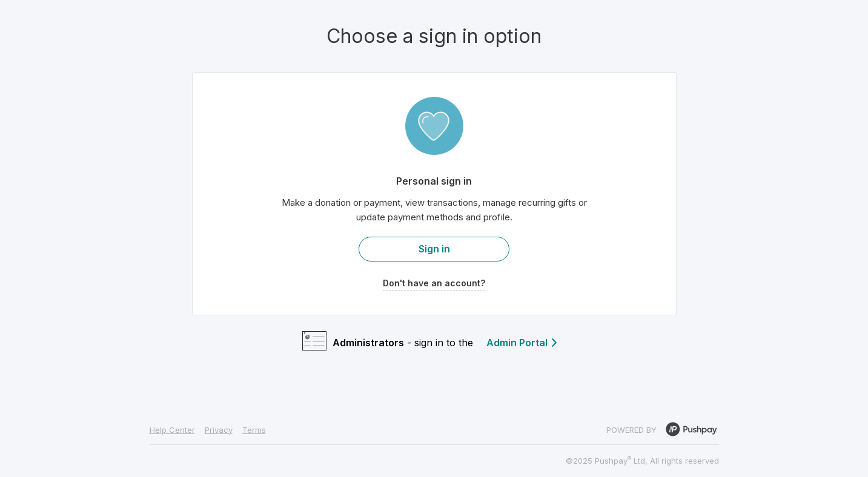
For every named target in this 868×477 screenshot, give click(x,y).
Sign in (434, 249)
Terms (254, 430)
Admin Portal (522, 343)
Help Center (172, 430)
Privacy (219, 430)
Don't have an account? (434, 283)
